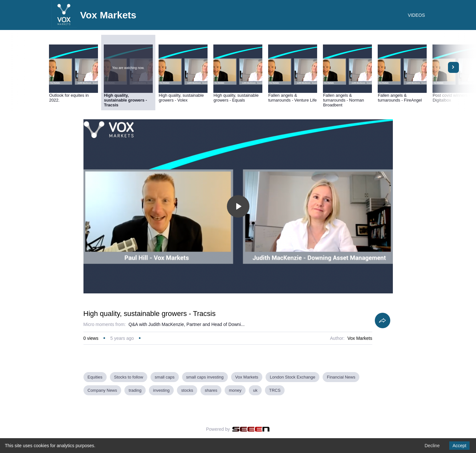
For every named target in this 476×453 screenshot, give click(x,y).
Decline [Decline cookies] (432, 446)
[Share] (383, 320)
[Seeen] (251, 429)
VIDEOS (417, 15)
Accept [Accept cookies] (459, 446)
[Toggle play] (238, 206)
